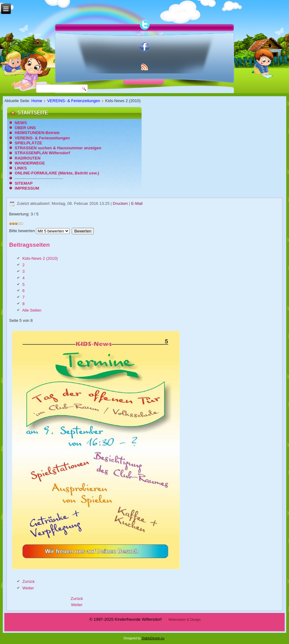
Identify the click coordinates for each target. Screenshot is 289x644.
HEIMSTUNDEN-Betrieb (37, 133)
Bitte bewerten (22, 231)
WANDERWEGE (30, 163)
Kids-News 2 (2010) (40, 258)
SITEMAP (24, 183)
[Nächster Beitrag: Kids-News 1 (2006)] (77, 605)
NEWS (21, 123)
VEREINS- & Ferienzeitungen (74, 101)
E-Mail (137, 203)
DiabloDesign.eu (153, 638)
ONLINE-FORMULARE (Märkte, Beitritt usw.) (57, 173)
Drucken (121, 203)
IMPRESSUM (27, 188)
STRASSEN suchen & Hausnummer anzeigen (58, 148)
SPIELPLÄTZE (28, 143)
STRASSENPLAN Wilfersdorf (42, 153)
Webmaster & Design (185, 619)
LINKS (21, 168)
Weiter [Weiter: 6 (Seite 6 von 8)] (28, 588)
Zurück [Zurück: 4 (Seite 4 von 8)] (29, 581)
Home (37, 101)
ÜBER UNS (25, 128)
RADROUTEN (27, 158)
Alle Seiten (32, 310)
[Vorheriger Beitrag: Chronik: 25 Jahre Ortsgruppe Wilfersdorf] (77, 599)
